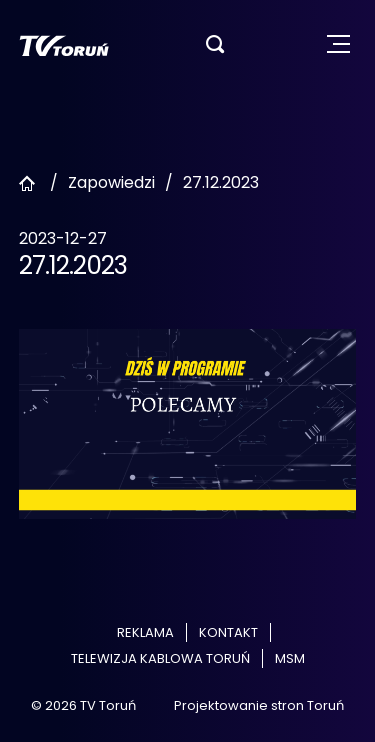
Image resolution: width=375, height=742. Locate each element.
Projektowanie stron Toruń (259, 705)
